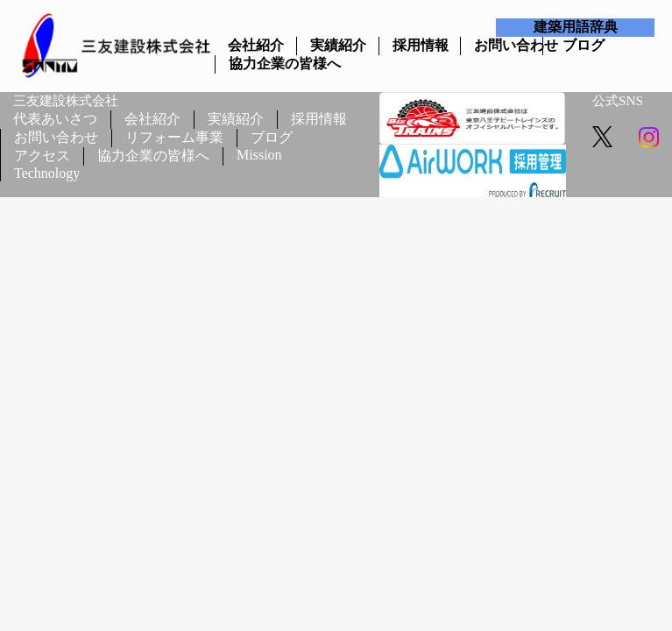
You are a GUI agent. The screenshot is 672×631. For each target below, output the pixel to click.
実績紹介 (338, 45)
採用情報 (420, 45)
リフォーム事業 (174, 137)
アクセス (42, 156)
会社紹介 (255, 45)
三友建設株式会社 (66, 100)
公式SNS (618, 100)
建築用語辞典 (576, 27)
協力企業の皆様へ (256, 64)
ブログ (584, 45)
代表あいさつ (55, 119)
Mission (259, 155)
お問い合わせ (502, 45)
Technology (47, 173)
